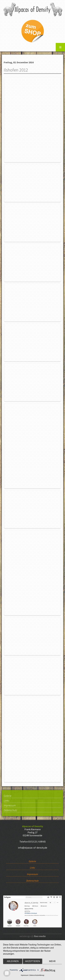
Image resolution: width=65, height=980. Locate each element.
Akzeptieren (32, 961)
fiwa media (40, 936)
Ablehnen (13, 961)
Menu (60, 47)
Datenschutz (10, 810)
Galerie (8, 796)
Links (6, 801)
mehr (52, 961)
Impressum (10, 806)
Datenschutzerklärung (37, 975)
